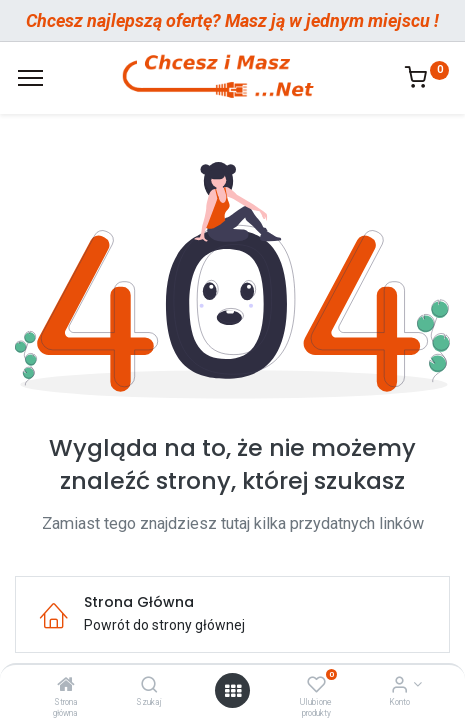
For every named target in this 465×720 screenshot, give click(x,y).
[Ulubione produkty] (316, 686)
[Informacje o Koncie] (399, 686)
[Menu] (30, 78)
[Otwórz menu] (233, 691)
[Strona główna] (66, 686)
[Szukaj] (149, 686)
